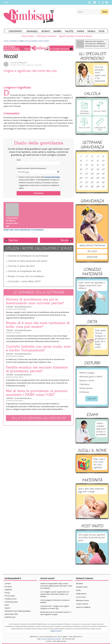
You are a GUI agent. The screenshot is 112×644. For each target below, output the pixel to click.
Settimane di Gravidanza (46, 36)
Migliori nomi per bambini (28, 41)
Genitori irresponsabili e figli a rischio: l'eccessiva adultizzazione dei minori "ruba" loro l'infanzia (56, 586)
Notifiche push (10, 617)
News (6, 2)
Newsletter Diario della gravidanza (18, 611)
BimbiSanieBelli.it (29, 17)
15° (103, 165)
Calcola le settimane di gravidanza (28, 256)
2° (87, 157)
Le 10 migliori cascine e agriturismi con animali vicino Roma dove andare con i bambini (55, 594)
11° (81, 165)
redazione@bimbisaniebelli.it (51, 639)
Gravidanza (32, 31)
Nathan (14, 240)
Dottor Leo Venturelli (14, 333)
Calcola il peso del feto (21, 266)
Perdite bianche (86, 388)
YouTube (107, 2)
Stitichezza (84, 392)
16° (81, 170)
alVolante (79, 583)
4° (98, 157)
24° (98, 174)
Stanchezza (84, 385)
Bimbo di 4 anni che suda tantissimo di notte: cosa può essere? (38, 325)
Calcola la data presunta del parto (28, 261)
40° (103, 187)
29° (98, 178)
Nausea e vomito (87, 381)
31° (81, 183)
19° (98, 170)
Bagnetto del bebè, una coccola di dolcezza (75, 36)
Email (19, 160)
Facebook (99, 2)
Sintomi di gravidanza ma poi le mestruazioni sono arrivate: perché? (35, 301)
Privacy (7, 593)
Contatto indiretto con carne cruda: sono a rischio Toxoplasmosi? (38, 348)
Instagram (95, 2)
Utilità (101, 31)
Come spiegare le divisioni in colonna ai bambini (55, 601)
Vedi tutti (92, 399)
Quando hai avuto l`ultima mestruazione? (31, 168)
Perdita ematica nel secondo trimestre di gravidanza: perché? (37, 369)
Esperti (7, 608)
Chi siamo (8, 587)
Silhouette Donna (82, 600)
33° (92, 183)
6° (81, 161)
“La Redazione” (22, 63)
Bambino (58, 31)
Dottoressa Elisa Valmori (15, 377)
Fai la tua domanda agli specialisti (38, 418)
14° (98, 165)
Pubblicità (8, 590)
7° (86, 161)
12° (87, 165)
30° (103, 178)
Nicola (64, 240)
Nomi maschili (44, 41)
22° (87, 174)
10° (103, 161)
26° (81, 178)
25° (103, 174)
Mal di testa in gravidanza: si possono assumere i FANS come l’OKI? (37, 393)
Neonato (46, 31)
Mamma (81, 31)
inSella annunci (81, 594)
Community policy (11, 602)
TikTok (103, 2)
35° (103, 183)
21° (81, 174)
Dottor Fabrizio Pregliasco (16, 356)
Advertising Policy (11, 614)
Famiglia (91, 31)
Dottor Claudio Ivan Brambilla (17, 309)
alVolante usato (82, 587)
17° (86, 170)
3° (92, 157)
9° (98, 161)
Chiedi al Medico (27, 36)
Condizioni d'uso (11, 599)
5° (103, 157)
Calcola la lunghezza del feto (24, 271)
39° (98, 187)
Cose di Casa (81, 597)
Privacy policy (10, 596)
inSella (78, 590)
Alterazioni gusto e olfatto (91, 377)
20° (103, 170)
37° (86, 187)
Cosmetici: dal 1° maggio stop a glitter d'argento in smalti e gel (55, 607)
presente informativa (52, 177)
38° (92, 187)
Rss (90, 2)
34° (98, 183)
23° (92, 174)
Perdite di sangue (87, 373)
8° (92, 161)
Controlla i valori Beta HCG (24, 281)
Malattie (69, 31)
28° (92, 178)
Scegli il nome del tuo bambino (26, 276)
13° (92, 165)
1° (81, 157)
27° (86, 178)
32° (87, 183)
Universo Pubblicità (83, 607)
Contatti (8, 583)
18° (92, 170)
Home (6, 41)
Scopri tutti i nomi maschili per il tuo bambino (24, 230)
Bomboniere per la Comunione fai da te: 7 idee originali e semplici (56, 613)
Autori (7, 605)
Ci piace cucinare (82, 604)
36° (81, 187)
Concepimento (15, 31)
